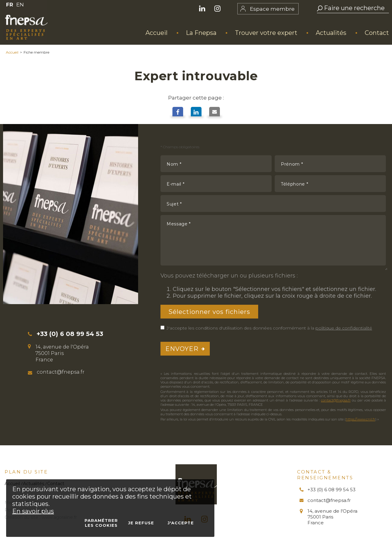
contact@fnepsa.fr (336, 400)
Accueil (12, 52)
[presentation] (339, 349)
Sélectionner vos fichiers (209, 311)
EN (20, 5)
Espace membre (272, 9)
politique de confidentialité (344, 328)
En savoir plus (33, 511)
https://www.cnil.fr (360, 419)
